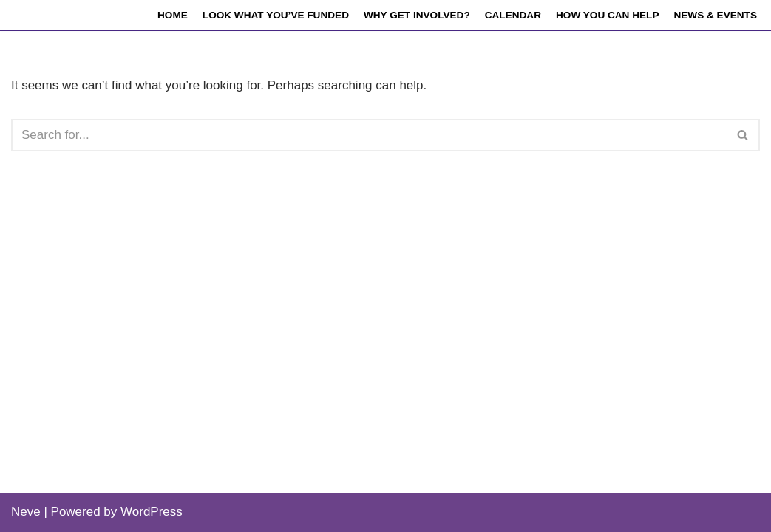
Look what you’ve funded (276, 15)
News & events (715, 15)
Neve (26, 512)
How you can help (607, 15)
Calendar (513, 15)
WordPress (152, 512)
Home (173, 15)
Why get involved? (417, 15)
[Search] (369, 135)
